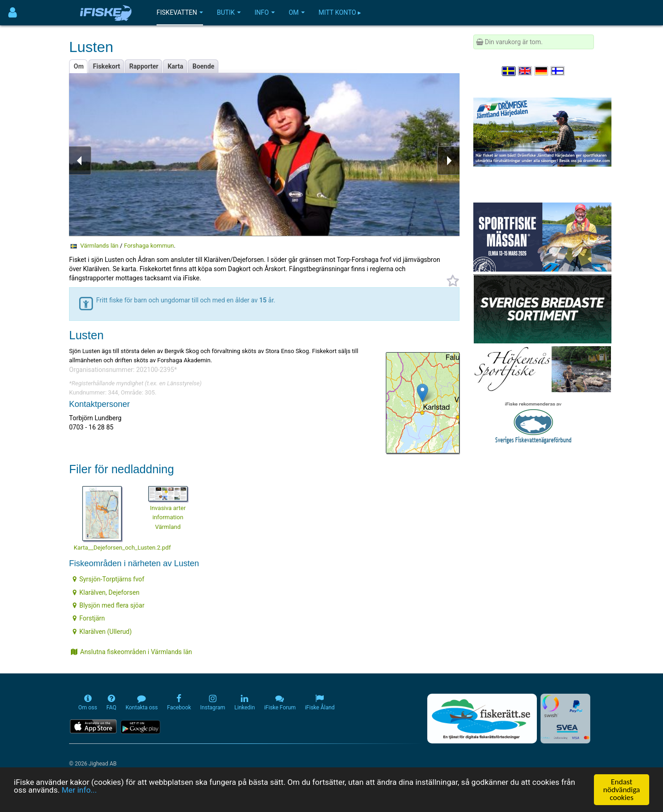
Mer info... (79, 791)
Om (297, 12)
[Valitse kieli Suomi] (558, 71)
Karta (175, 66)
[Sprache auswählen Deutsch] (542, 71)
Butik (229, 12)
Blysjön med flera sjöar (108, 605)
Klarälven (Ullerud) (102, 632)
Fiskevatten (180, 12)
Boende (204, 66)
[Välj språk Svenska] (509, 71)
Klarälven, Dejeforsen (106, 592)
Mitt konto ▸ (340, 12)
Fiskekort (107, 66)
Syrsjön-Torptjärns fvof (108, 579)
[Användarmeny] (13, 13)
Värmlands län (99, 246)
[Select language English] (525, 71)
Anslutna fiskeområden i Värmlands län (131, 652)
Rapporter (144, 66)
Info (265, 12)
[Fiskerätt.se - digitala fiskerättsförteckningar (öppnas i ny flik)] (482, 719)
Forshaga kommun (149, 246)
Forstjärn (89, 618)
